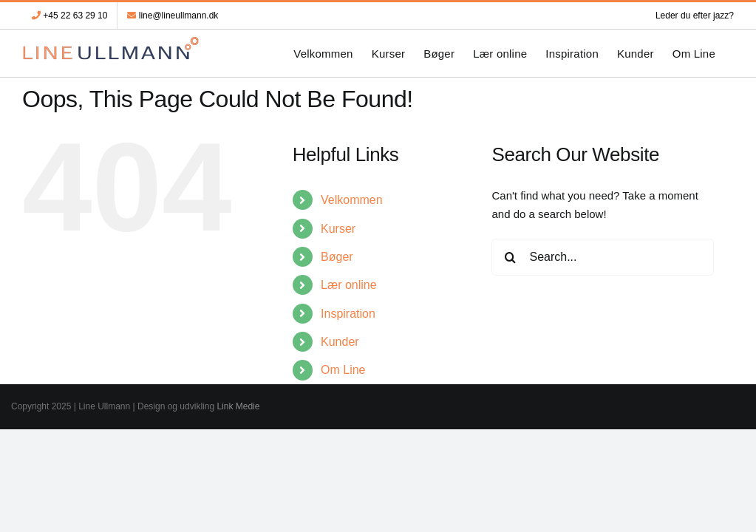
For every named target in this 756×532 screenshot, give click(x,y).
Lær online (349, 285)
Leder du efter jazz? (695, 16)
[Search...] (603, 257)
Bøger (337, 257)
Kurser (338, 229)
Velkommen (352, 200)
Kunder (340, 342)
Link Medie (238, 406)
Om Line (343, 370)
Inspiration (348, 314)
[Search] (510, 257)
